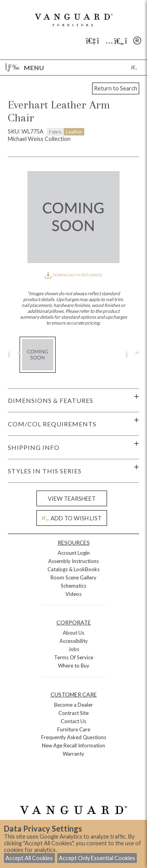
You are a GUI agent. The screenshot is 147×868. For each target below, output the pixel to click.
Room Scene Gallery (73, 577)
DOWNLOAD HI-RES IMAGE (73, 275)
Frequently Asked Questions (74, 737)
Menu (25, 68)
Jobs (74, 649)
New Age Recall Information (73, 745)
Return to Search (116, 88)
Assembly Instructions (73, 561)
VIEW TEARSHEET (72, 499)
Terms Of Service (74, 657)
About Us (73, 633)
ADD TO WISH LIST (71, 518)
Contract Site (73, 713)
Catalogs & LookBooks (73, 569)
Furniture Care (74, 729)
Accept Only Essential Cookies (97, 858)
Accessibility (74, 641)
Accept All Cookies (29, 858)
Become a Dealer (73, 705)
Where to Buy (74, 666)
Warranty (73, 754)
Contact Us (73, 721)
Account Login (74, 553)
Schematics (73, 586)
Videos (73, 594)
